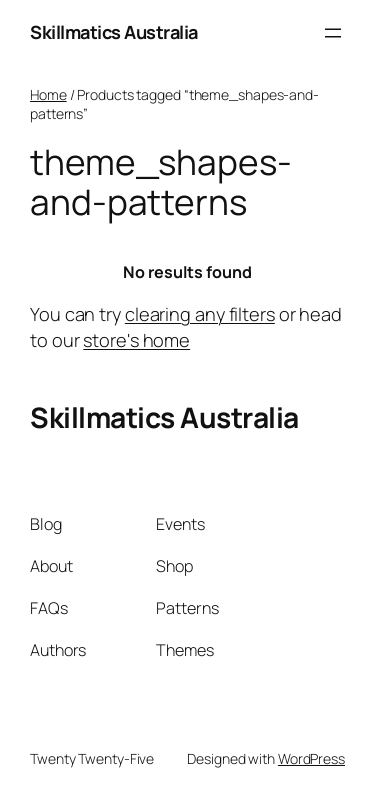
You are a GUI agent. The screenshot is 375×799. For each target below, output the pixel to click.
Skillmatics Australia (114, 32)
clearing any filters (200, 314)
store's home (136, 340)
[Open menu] (333, 33)
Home (48, 94)
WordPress (311, 758)
